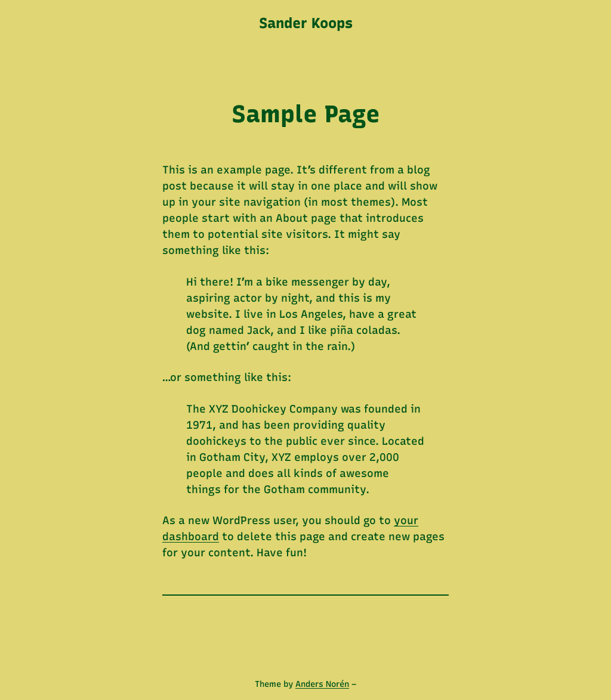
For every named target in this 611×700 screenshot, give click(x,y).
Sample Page (306, 114)
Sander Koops (306, 23)
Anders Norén (322, 684)
